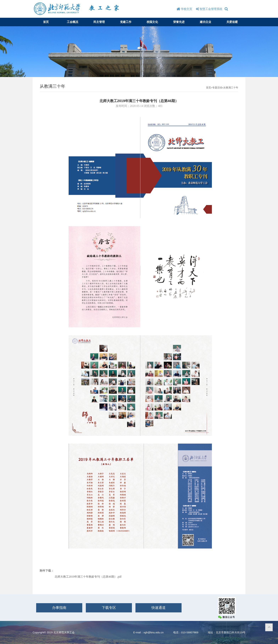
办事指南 (59, 608)
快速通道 (159, 608)
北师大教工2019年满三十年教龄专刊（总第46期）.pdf (88, 577)
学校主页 (184, 9)
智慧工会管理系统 (209, 9)
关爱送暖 (232, 22)
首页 (46, 22)
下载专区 (109, 608)
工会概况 (73, 22)
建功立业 (205, 22)
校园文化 (152, 22)
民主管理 (99, 22)
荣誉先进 (179, 22)
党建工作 (126, 22)
